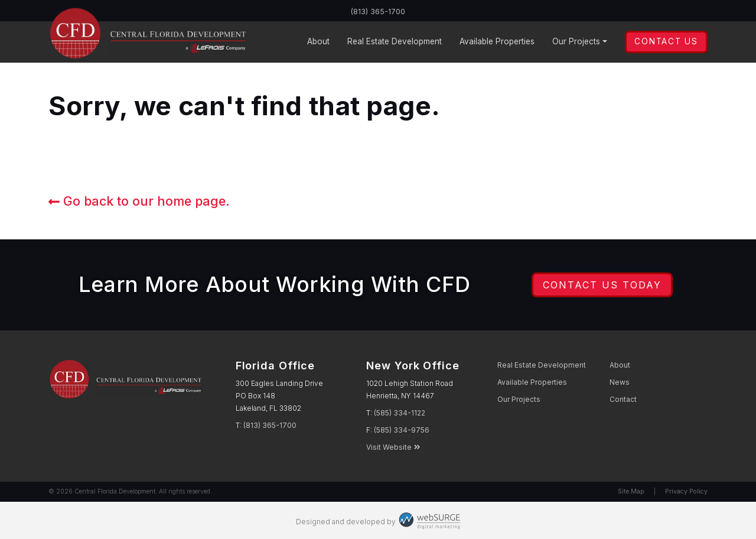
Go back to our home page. (139, 201)
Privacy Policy (686, 491)
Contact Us (666, 41)
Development (395, 42)
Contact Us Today (602, 285)
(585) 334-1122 (400, 413)
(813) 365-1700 (378, 11)
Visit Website (393, 447)
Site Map (631, 491)
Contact (623, 399)
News (620, 382)
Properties (497, 42)
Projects (576, 42)
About (318, 41)
